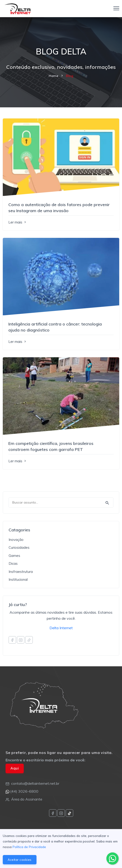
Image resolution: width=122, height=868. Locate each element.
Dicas (13, 563)
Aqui (15, 768)
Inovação (16, 540)
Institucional (18, 579)
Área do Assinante (27, 799)
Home (54, 76)
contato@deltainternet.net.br (35, 783)
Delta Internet (61, 628)
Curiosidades (19, 547)
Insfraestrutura (21, 572)
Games (14, 556)
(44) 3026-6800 (24, 791)
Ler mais (18, 222)
